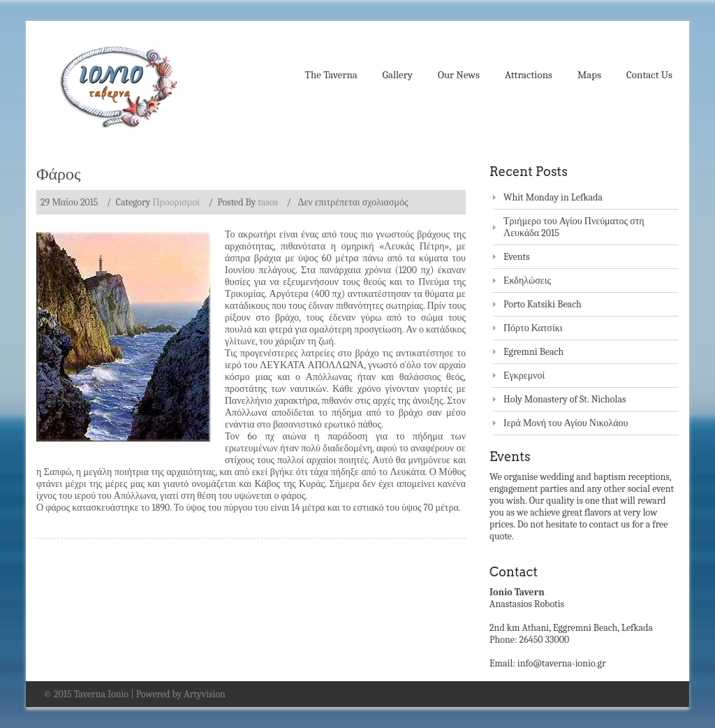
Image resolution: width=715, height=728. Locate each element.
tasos (268, 202)
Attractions (529, 75)
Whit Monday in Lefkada (553, 197)
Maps (589, 75)
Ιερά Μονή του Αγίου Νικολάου (566, 423)
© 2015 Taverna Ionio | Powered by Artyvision (134, 694)
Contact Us (649, 75)
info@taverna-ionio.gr (562, 663)
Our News (459, 75)
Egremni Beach (533, 352)
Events (517, 257)
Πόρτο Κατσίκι (533, 328)
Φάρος (59, 174)
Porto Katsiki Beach (543, 304)
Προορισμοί (176, 202)
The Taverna (331, 75)
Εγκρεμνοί (524, 376)
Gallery (398, 75)
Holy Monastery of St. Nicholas (565, 399)
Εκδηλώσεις (527, 281)
